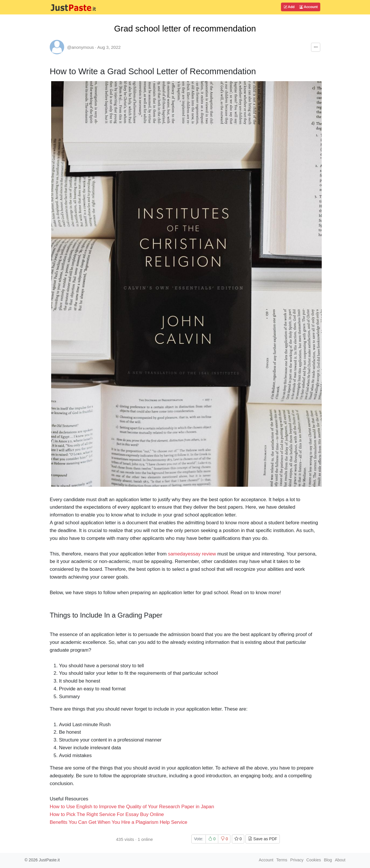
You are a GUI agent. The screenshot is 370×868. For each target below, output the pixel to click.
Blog (328, 860)
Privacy (297, 860)
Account (309, 7)
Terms (282, 860)
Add (289, 7)
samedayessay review (192, 554)
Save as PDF (262, 839)
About (340, 860)
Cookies (314, 860)
